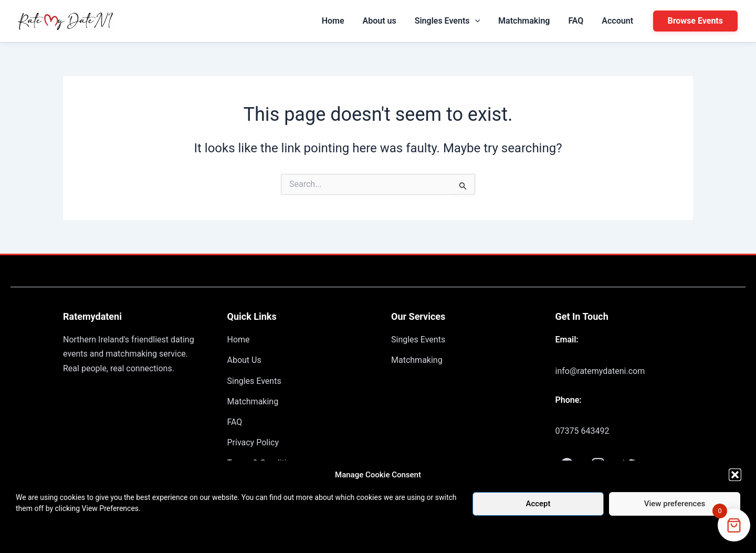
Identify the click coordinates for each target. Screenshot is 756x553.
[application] (502, 21)
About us (415, 21)
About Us (244, 360)
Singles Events (475, 21)
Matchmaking (543, 21)
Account (622, 21)
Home (376, 21)
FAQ (588, 21)
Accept (538, 504)
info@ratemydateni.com (600, 371)
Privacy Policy (253, 442)
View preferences (675, 504)
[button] (735, 475)
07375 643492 (582, 431)
